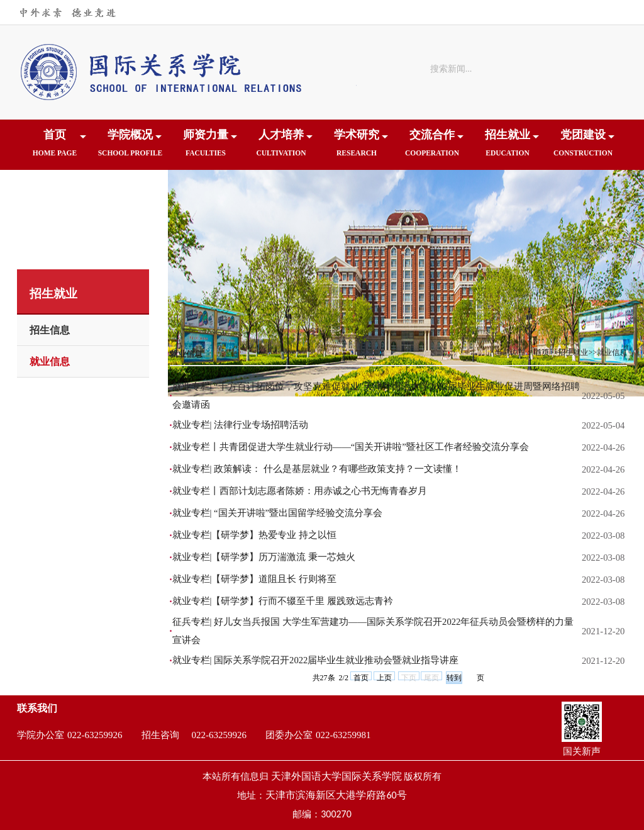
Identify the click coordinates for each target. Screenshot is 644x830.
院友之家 (55, 197)
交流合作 (432, 147)
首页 (55, 147)
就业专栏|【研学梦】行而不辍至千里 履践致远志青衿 (283, 601)
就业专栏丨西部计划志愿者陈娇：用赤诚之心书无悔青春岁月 (300, 491)
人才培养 (281, 147)
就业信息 (50, 362)
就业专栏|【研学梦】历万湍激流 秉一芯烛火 (264, 557)
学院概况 (130, 147)
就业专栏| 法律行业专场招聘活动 (241, 425)
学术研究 (357, 147)
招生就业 (508, 147)
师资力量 (206, 147)
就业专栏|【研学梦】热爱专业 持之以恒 (255, 535)
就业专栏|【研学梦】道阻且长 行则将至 (255, 579)
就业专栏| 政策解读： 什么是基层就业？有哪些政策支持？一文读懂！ (317, 469)
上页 (384, 677)
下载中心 (130, 197)
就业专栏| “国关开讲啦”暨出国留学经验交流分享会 (278, 513)
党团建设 (583, 147)
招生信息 (50, 330)
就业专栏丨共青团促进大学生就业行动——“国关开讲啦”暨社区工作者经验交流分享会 (351, 447)
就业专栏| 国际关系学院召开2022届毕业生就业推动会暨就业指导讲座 (316, 660)
